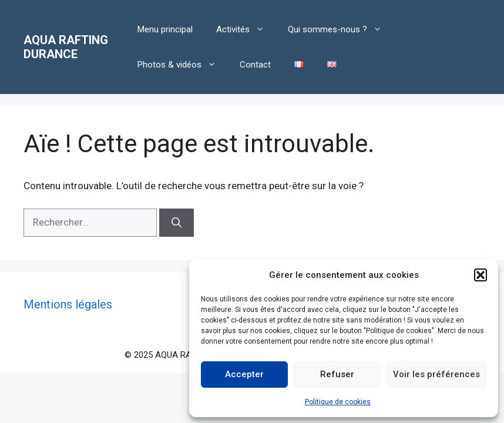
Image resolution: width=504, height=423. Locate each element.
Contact (255, 65)
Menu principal (165, 29)
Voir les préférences (436, 374)
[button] (481, 275)
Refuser (337, 374)
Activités (246, 29)
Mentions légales (68, 304)
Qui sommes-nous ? (341, 29)
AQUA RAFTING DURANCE (66, 47)
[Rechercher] (177, 223)
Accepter (244, 374)
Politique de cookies (338, 402)
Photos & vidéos (183, 65)
